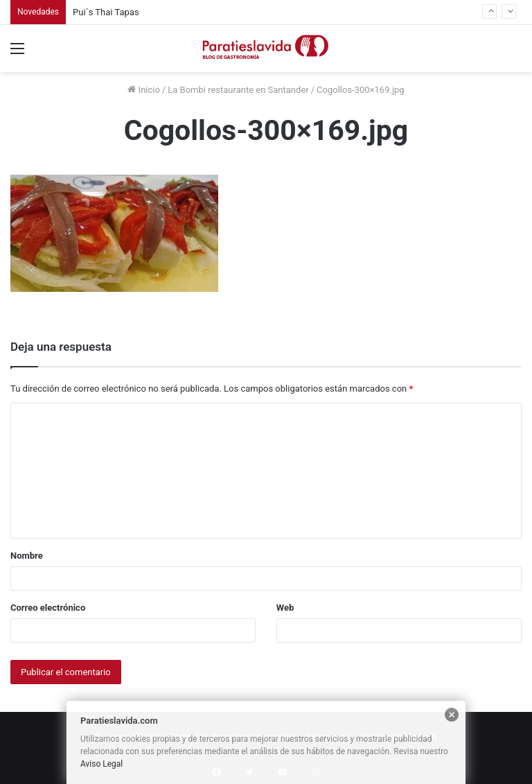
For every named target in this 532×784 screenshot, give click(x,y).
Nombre (27, 556)
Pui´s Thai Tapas (106, 12)
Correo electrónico (48, 608)
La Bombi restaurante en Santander (238, 90)
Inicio (143, 90)
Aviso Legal (101, 764)
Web (285, 608)
